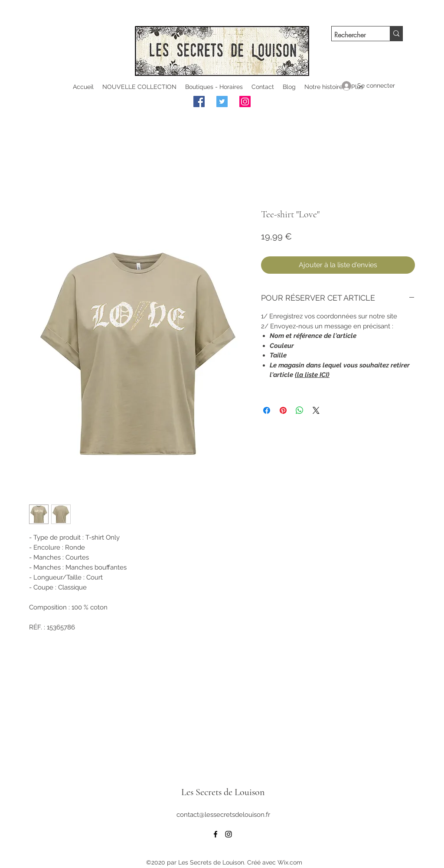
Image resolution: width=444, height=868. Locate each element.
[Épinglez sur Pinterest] (283, 410)
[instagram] (229, 834)
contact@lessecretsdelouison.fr (223, 815)
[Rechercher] (353, 35)
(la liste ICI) (312, 375)
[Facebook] (199, 102)
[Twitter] (222, 102)
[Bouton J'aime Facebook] (302, 103)
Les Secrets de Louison (223, 792)
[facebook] (215, 834)
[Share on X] (316, 410)
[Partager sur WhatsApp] (300, 410)
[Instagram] (245, 102)
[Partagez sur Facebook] (267, 410)
